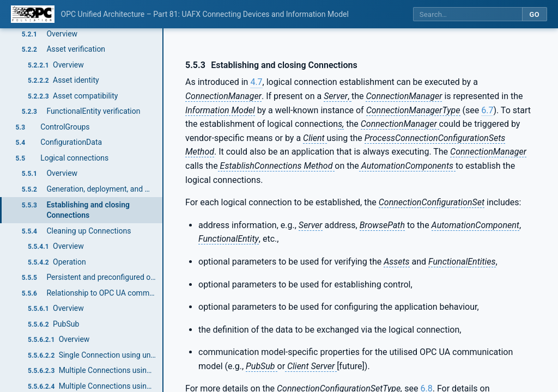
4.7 (256, 82)
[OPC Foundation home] (33, 14)
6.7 (487, 110)
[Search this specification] (468, 14)
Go (534, 14)
